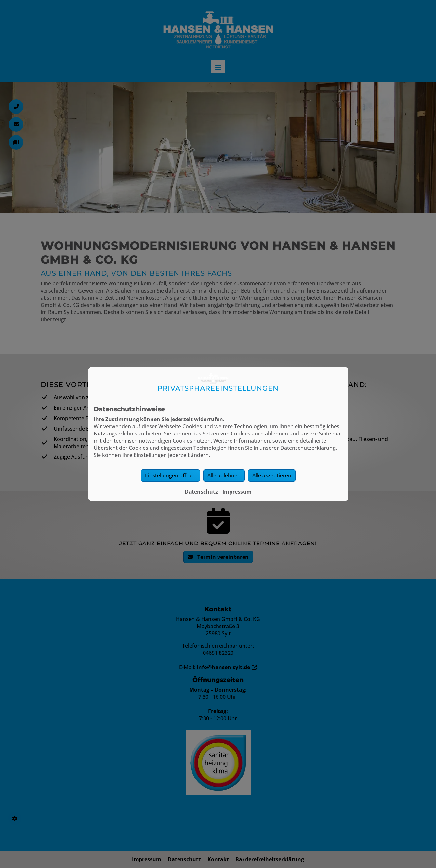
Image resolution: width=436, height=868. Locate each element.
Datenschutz (201, 492)
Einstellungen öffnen (170, 475)
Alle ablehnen (224, 475)
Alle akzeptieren (272, 475)
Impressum (237, 492)
